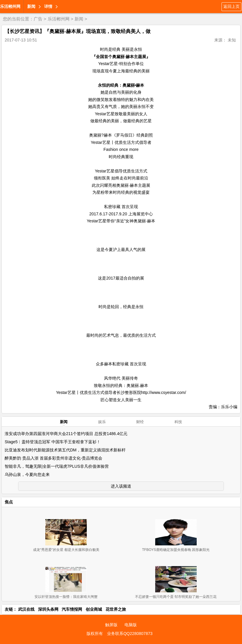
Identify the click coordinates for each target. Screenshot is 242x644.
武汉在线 (26, 609)
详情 (48, 6)
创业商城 (94, 609)
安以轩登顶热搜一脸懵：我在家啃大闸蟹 (66, 597)
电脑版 (131, 625)
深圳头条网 (48, 609)
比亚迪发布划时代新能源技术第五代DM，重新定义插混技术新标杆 (65, 450)
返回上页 (231, 6)
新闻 (31, 6)
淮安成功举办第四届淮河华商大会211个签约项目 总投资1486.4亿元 (66, 434)
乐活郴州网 (10, 6)
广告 (38, 19)
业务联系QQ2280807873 (130, 633)
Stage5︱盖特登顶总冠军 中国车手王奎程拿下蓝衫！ (53, 442)
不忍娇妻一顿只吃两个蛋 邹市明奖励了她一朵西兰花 (176, 597)
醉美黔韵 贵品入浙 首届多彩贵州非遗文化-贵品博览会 (53, 458)
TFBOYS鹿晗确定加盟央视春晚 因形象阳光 (176, 550)
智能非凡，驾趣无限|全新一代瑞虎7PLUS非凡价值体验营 (57, 466)
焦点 (9, 502)
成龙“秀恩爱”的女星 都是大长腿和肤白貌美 (66, 550)
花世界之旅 (116, 609)
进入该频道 (121, 486)
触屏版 (111, 625)
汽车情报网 (72, 609)
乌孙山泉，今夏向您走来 (27, 474)
